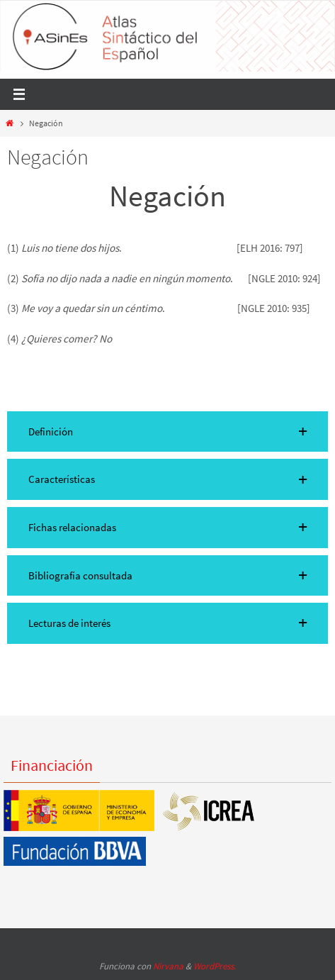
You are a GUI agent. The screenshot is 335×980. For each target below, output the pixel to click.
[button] (167, 432)
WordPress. (215, 966)
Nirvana (168, 966)
